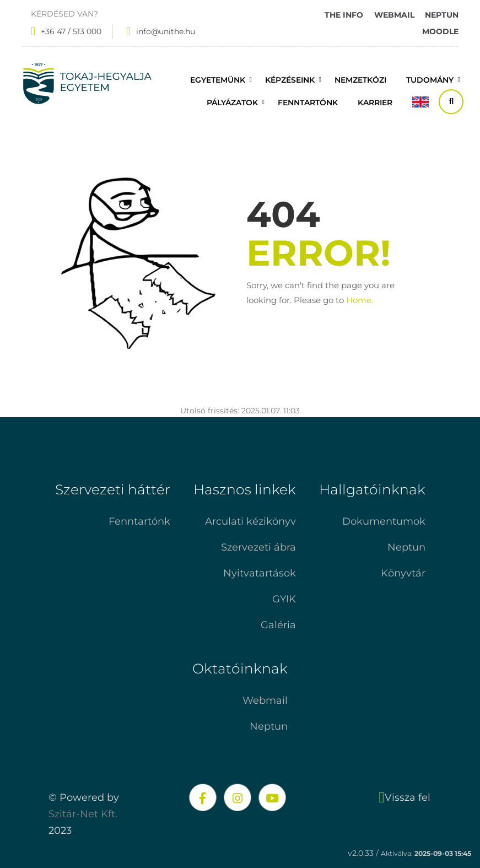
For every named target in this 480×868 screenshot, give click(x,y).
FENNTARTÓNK (308, 103)
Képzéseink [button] (290, 80)
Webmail (265, 700)
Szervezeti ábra (258, 547)
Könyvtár (403, 573)
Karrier (375, 103)
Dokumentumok (384, 521)
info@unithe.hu (166, 31)
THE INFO (344, 15)
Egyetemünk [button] (218, 80)
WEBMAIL (394, 15)
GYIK (284, 599)
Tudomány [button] (430, 80)
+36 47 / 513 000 (71, 31)
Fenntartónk (139, 521)
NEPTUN (442, 15)
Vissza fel (405, 797)
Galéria (278, 625)
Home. (360, 300)
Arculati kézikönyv (250, 521)
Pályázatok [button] (232, 103)
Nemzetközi (360, 80)
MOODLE (440, 31)
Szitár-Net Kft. (83, 814)
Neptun (406, 547)
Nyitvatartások (260, 573)
